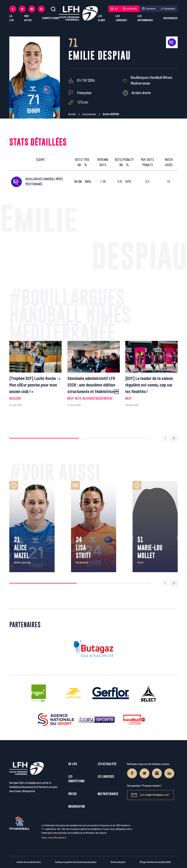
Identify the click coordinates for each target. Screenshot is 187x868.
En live (73, 764)
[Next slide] (174, 438)
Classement (168, 9)
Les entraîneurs (145, 18)
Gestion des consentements (29, 862)
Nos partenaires (108, 794)
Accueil (72, 114)
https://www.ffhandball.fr (54, 838)
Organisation (77, 806)
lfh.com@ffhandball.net (150, 795)
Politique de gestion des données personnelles (76, 862)
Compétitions (50, 18)
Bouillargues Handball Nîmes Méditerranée (151, 81)
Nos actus (28, 18)
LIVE (114, 9)
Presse (73, 794)
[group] (36, 374)
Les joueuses (121, 18)
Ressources (171, 18)
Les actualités (107, 764)
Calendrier (149, 9)
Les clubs (101, 18)
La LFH (12, 18)
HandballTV (130, 9)
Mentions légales (118, 862)
